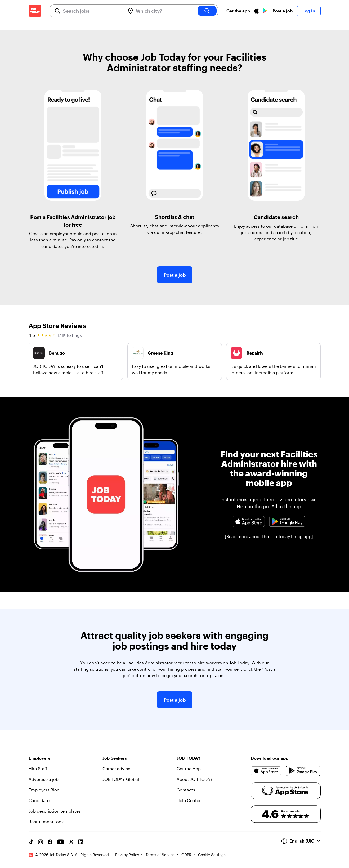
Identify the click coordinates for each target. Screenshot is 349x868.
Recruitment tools (47, 822)
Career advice (116, 769)
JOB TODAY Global (121, 779)
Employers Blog (44, 790)
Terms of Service (160, 855)
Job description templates (55, 811)
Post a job (283, 11)
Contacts (186, 790)
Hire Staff (38, 769)
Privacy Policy (127, 855)
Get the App (189, 769)
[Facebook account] (50, 842)
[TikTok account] (31, 842)
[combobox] (92, 11)
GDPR (186, 855)
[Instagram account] (41, 842)
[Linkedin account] (81, 842)
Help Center (189, 800)
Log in (309, 11)
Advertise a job (44, 779)
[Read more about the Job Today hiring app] (269, 536)
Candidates (40, 800)
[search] (207, 11)
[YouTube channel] (61, 842)
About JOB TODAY (195, 779)
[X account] (71, 842)
